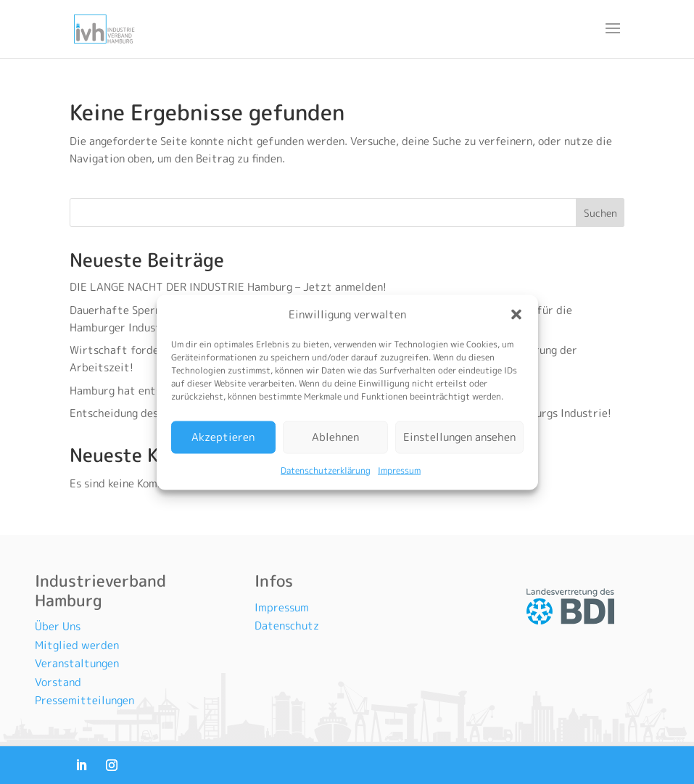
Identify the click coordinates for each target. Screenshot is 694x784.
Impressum (399, 470)
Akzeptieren (223, 437)
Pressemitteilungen (84, 700)
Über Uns (58, 626)
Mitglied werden (77, 645)
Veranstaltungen (77, 663)
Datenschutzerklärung (326, 470)
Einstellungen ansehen (459, 437)
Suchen (600, 213)
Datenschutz (287, 626)
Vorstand (58, 682)
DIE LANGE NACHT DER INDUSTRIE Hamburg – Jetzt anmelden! (230, 287)
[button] (516, 314)
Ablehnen (335, 437)
